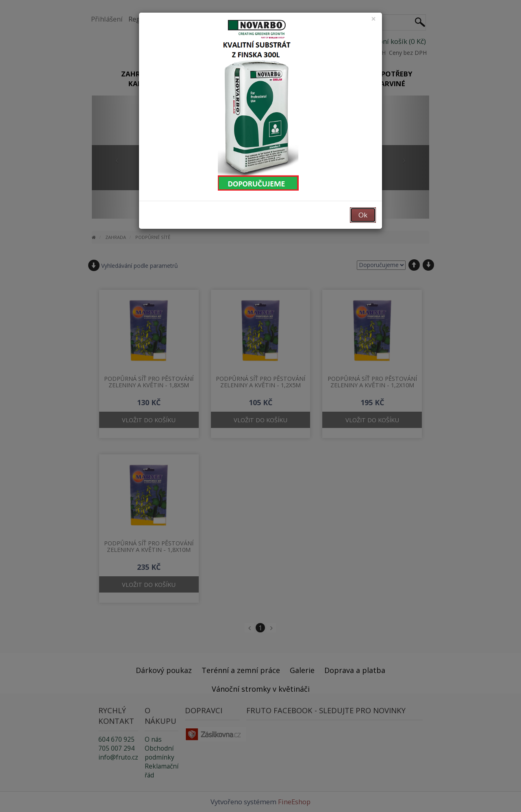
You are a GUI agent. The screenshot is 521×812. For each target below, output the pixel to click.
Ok (363, 215)
